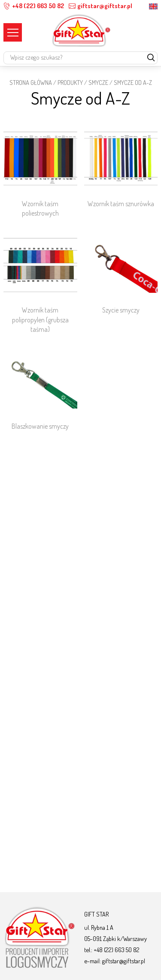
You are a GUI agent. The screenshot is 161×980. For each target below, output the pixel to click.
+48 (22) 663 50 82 (34, 6)
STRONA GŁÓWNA (31, 82)
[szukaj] (151, 58)
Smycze (98, 82)
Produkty (70, 82)
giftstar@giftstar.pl (100, 6)
